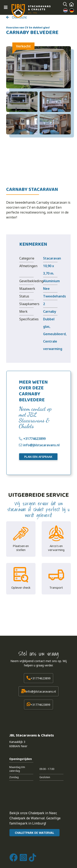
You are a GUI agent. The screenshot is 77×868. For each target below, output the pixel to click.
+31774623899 (34, 439)
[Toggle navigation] (6, 7)
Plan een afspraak (38, 457)
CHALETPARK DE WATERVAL (34, 833)
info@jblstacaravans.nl (41, 445)
